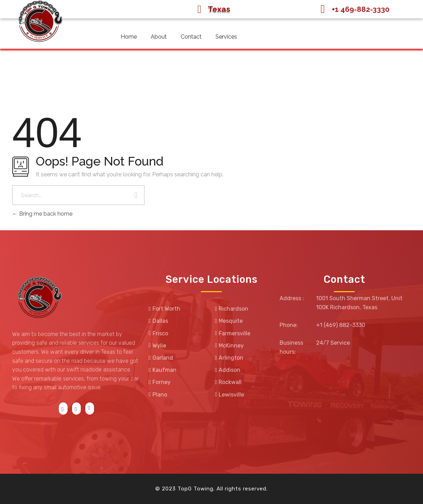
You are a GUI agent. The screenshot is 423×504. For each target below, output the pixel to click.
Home (129, 37)
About (159, 37)
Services (226, 37)
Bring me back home (42, 214)
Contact (191, 37)
